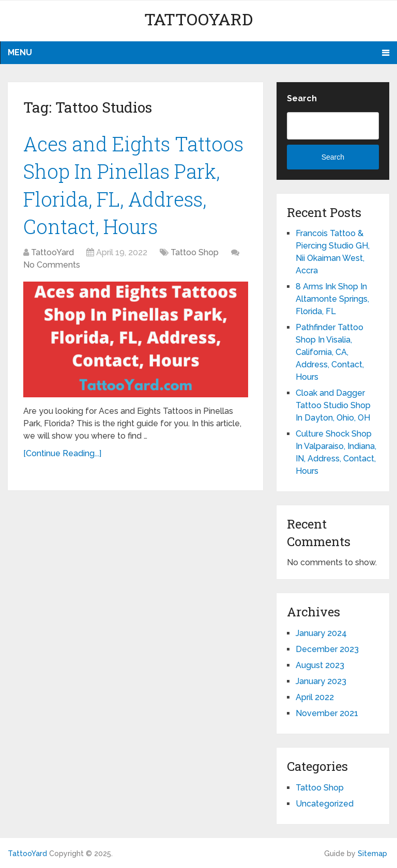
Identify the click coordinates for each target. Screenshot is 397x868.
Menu (20, 52)
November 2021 (327, 713)
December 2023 (327, 649)
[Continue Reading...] (62, 453)
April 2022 (315, 697)
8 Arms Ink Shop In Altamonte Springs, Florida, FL (332, 299)
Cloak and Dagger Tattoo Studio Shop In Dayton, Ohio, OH (333, 405)
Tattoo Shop (195, 252)
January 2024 (321, 633)
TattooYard (198, 19)
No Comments (52, 265)
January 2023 (321, 681)
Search (302, 98)
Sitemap (372, 854)
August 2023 (320, 665)
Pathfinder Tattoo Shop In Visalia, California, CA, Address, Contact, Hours (330, 352)
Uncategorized (325, 804)
